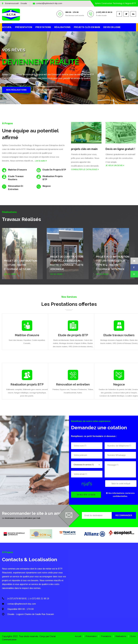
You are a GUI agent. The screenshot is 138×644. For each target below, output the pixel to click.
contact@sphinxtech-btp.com (48, 3)
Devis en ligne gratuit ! (120, 149)
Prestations (43, 27)
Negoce (119, 384)
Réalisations (62, 27)
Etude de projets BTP (73, 335)
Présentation (24, 27)
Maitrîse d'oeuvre (27, 335)
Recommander (124, 515)
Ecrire (133, 636)
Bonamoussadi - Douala (14, 3)
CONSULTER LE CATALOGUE (85, 169)
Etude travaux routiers (119, 335)
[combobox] (87, 465)
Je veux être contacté (86, 495)
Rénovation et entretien (73, 384)
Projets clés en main (87, 27)
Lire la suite (41, 161)
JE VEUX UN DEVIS (115, 165)
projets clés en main (84, 149)
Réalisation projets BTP (27, 384)
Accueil (7, 27)
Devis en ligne (112, 27)
